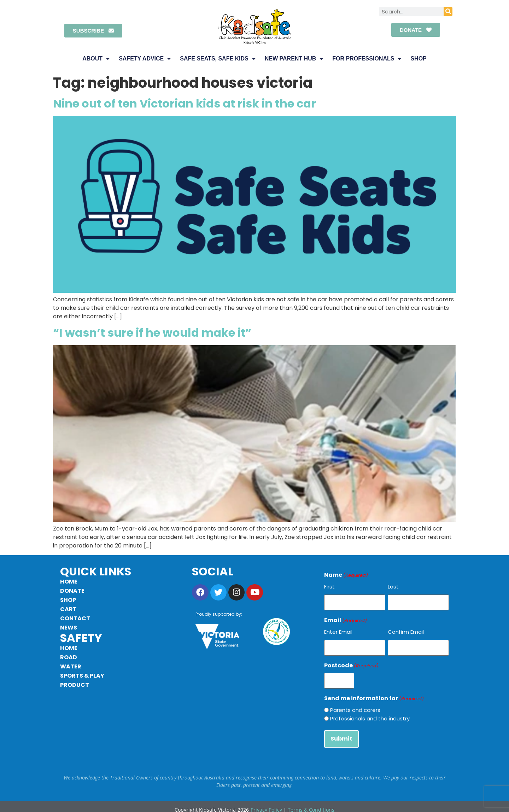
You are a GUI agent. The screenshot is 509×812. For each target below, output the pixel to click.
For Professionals (367, 59)
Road (69, 657)
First (329, 587)
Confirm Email (406, 630)
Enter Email (338, 630)
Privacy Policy (266, 803)
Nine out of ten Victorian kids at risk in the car (185, 103)
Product (75, 685)
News (69, 628)
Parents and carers (355, 705)
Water (71, 666)
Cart (68, 609)
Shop (418, 59)
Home (69, 582)
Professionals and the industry (370, 714)
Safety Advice (145, 59)
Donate (72, 591)
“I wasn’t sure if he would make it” (152, 333)
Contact (75, 618)
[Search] (448, 11)
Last (393, 587)
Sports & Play (82, 676)
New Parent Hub (294, 59)
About (96, 59)
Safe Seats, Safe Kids (218, 59)
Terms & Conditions (311, 803)
